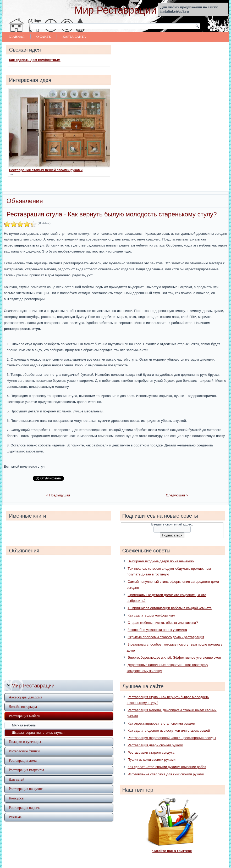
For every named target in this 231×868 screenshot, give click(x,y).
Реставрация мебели (24, 709)
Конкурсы (16, 791)
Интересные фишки (24, 744)
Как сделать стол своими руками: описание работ (167, 760)
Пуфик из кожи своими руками (152, 752)
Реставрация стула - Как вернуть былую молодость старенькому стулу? (112, 214)
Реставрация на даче (24, 800)
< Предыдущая (58, 488)
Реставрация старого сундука (151, 745)
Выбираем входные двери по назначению (161, 554)
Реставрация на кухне (26, 781)
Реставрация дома (23, 753)
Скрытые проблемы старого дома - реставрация (166, 630)
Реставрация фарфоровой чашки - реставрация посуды (172, 730)
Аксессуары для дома (25, 690)
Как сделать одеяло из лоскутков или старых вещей (169, 723)
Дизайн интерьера (23, 699)
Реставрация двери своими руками (155, 738)
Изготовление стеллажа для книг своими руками (166, 767)
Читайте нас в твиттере (172, 843)
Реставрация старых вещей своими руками (46, 170)
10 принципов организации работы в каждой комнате (170, 601)
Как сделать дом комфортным (35, 60)
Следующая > (177, 488)
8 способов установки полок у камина (157, 622)
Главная (17, 37)
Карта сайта (74, 37)
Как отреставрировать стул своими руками (161, 716)
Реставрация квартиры (26, 762)
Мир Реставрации (115, 10)
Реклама (15, 810)
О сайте (44, 37)
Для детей (16, 772)
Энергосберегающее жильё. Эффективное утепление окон (174, 650)
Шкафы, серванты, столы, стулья (38, 725)
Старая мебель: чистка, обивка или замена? (163, 615)
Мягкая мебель (24, 718)
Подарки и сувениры (25, 734)
